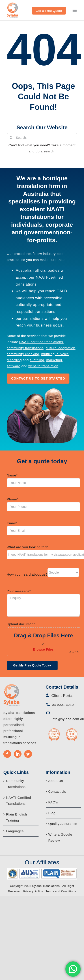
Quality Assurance (63, 824)
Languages (15, 831)
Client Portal (62, 696)
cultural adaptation (60, 348)
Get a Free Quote (49, 11)
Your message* (19, 591)
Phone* (13, 499)
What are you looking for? (27, 547)
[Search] (11, 138)
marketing (54, 360)
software (14, 366)
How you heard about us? (27, 574)
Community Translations (16, 784)
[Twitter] (28, 754)
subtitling (37, 360)
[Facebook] (7, 754)
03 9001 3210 (62, 705)
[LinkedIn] (18, 754)
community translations (25, 348)
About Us (56, 781)
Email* (12, 523)
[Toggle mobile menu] (75, 10)
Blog (52, 813)
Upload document (21, 624)
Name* (12, 475)
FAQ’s (53, 802)
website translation (43, 366)
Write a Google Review (60, 837)
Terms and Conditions (61, 891)
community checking (23, 354)
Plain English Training (16, 817)
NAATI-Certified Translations (18, 801)
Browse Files (43, 649)
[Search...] (42, 138)
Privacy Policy (33, 891)
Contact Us (57, 791)
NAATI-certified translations (41, 342)
